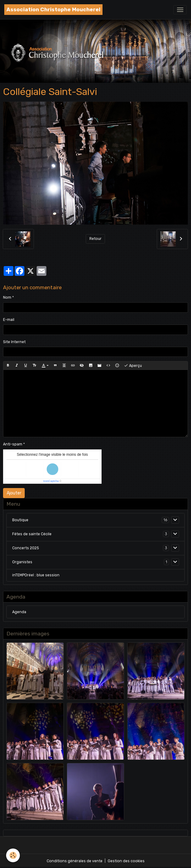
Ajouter (14, 493)
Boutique (20, 520)
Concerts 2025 (26, 548)
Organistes (22, 562)
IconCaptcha (51, 481)
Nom (7, 297)
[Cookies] (13, 855)
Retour (95, 239)
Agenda (19, 612)
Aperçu (133, 366)
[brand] (53, 10)
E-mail (9, 320)
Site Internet (14, 342)
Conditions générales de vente (75, 861)
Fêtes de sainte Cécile (32, 534)
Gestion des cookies (126, 861)
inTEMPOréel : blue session (36, 575)
